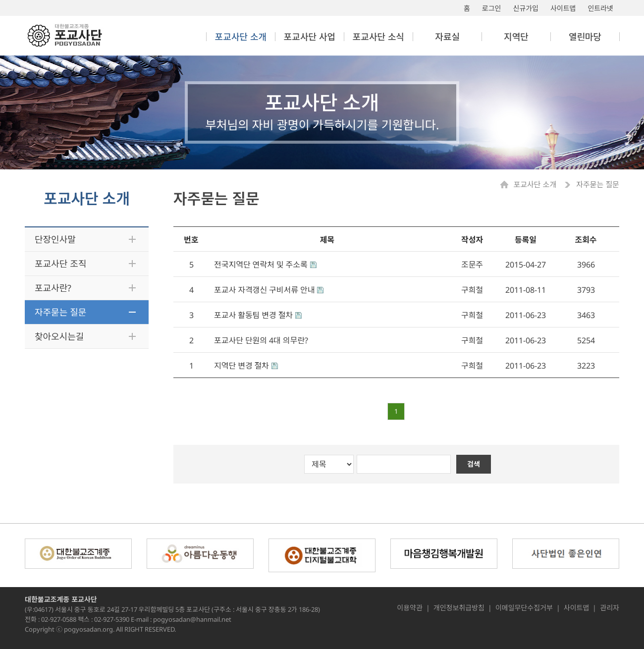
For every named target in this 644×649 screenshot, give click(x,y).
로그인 (492, 8)
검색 (474, 464)
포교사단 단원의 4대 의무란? (261, 340)
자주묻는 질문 (60, 312)
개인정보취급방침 (459, 608)
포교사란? (53, 288)
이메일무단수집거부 (524, 608)
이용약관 (410, 608)
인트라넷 (600, 8)
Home (507, 185)
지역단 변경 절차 (241, 366)
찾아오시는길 (59, 336)
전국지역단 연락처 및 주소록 (261, 265)
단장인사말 (55, 239)
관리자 (610, 608)
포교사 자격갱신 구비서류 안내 (264, 290)
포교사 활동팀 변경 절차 (253, 315)
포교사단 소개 (536, 185)
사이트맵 (563, 8)
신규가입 (526, 8)
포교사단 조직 (60, 264)
